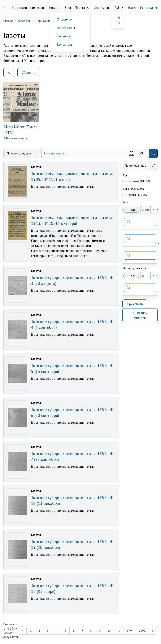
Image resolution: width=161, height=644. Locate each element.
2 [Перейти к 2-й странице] (39, 631)
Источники (19, 8)
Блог (68, 8)
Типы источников (133, 189)
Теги (125, 202)
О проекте (64, 19)
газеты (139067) (138, 195)
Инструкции (102, 8)
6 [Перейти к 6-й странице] (74, 631)
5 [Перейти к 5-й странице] (65, 631)
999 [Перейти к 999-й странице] (129, 631)
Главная (8, 21)
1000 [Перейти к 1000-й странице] (142, 631)
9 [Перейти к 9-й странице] (100, 631)
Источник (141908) (140, 181)
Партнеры (64, 36)
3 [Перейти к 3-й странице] (48, 631)
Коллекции (38, 8)
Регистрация (149, 8)
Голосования (66, 28)
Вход (132, 8)
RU (118, 23)
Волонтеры (65, 44)
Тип (125, 175)
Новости (55, 8)
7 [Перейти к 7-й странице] (82, 631)
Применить (135, 304)
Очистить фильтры (140, 315)
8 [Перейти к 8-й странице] (91, 631)
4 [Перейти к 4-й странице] (57, 631)
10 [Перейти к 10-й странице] (109, 631)
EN (118, 18)
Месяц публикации (134, 268)
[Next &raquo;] (153, 631)
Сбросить (29, 73)
